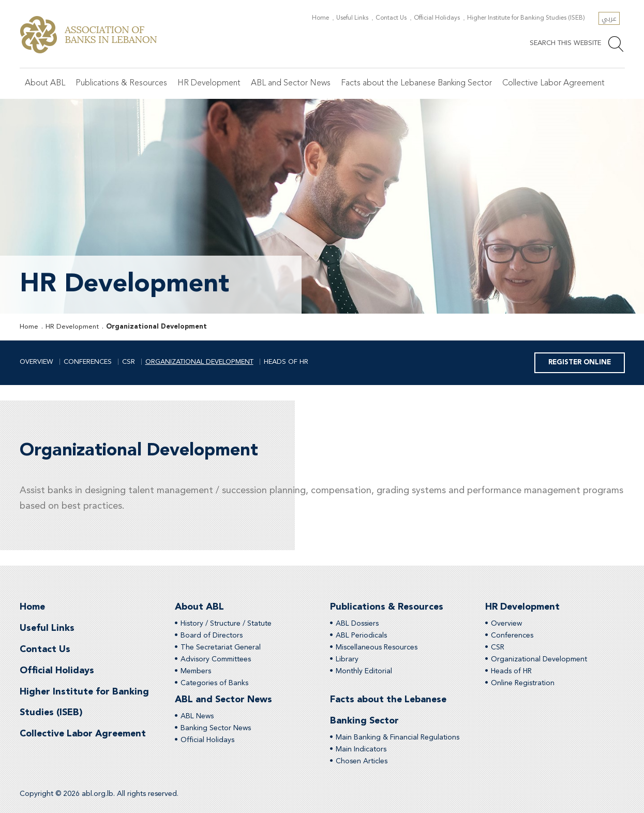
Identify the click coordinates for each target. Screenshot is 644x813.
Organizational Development (156, 327)
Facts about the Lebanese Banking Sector (416, 83)
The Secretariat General (221, 647)
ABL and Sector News (291, 83)
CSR (129, 362)
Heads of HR (286, 362)
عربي (609, 18)
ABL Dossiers (357, 624)
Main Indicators (361, 749)
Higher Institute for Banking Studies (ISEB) (527, 18)
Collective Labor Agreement (553, 83)
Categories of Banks (214, 683)
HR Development (209, 83)
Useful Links (353, 18)
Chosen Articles (362, 761)
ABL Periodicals (361, 635)
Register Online (580, 363)
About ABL (45, 83)
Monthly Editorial (364, 671)
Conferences (88, 362)
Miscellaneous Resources (377, 647)
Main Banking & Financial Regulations (398, 737)
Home (321, 18)
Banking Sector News (216, 728)
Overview (36, 362)
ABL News (197, 716)
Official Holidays (437, 18)
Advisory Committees (216, 659)
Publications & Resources (121, 83)
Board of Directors (212, 635)
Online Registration (523, 683)
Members (196, 671)
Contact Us (392, 18)
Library (347, 659)
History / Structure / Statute (226, 624)
